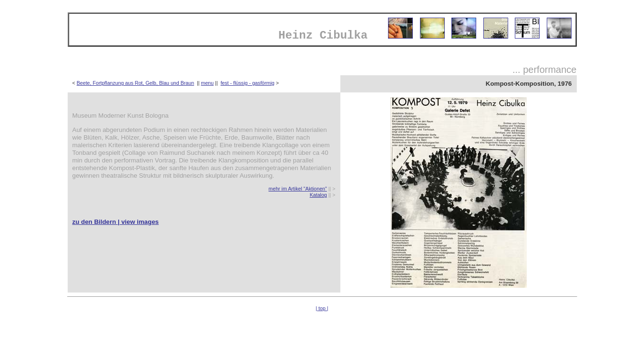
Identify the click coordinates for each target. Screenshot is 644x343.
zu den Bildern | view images (116, 222)
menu (208, 83)
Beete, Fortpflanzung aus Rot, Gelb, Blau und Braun (135, 83)
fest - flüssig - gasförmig (248, 83)
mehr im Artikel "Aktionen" (297, 189)
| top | (322, 308)
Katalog (318, 195)
